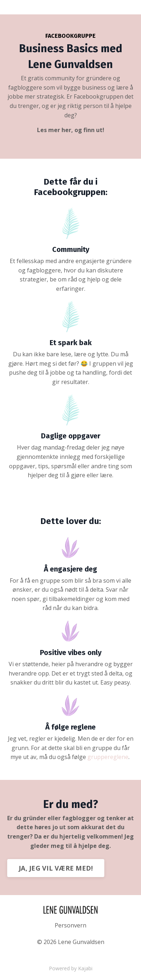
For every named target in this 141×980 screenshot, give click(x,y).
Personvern (70, 925)
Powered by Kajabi (71, 968)
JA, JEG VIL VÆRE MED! (56, 868)
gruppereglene (108, 757)
